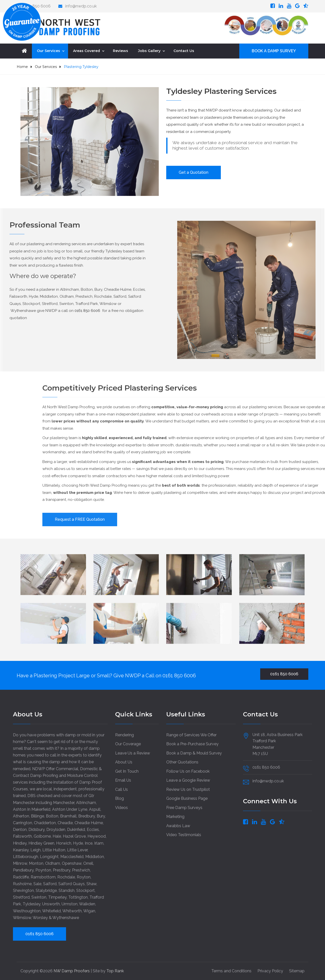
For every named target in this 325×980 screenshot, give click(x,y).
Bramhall (68, 816)
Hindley (20, 843)
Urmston (70, 904)
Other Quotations (182, 762)
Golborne (42, 836)
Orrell (88, 863)
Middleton (95, 857)
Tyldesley (32, 904)
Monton (36, 863)
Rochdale (66, 877)
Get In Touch (127, 771)
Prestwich (81, 870)
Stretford (21, 897)
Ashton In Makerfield (32, 809)
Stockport (85, 891)
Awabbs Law (178, 826)
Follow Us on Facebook (188, 771)
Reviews (121, 51)
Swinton (39, 897)
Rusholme (22, 884)
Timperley (57, 897)
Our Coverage (128, 744)
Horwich (64, 843)
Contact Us (184, 51)
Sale (37, 884)
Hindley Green (41, 843)
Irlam (99, 843)
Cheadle (65, 823)
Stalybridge (46, 891)
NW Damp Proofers (72, 971)
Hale (57, 836)
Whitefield (51, 911)
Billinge (38, 816)
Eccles (93, 830)
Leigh (36, 850)
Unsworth (51, 904)
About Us (124, 762)
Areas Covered (86, 51)
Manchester (64, 803)
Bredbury (87, 816)
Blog (120, 798)
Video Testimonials (184, 835)
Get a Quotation (194, 172)
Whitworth (72, 911)
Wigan (89, 911)
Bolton (52, 816)
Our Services (48, 51)
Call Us (122, 789)
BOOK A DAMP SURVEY (274, 51)
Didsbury (37, 830)
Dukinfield (76, 830)
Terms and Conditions (231, 971)
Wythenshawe (66, 918)
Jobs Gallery (149, 51)
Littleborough (26, 857)
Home (22, 67)
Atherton (21, 816)
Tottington (78, 897)
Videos (122, 808)
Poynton (43, 870)
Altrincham (86, 803)
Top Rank (115, 971)
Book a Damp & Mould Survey (194, 753)
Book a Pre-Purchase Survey (192, 744)
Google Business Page (187, 798)
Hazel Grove (74, 836)
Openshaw (72, 863)
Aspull (95, 809)
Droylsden (56, 830)
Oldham (53, 863)
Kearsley (21, 850)
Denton (20, 830)
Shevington (23, 891)
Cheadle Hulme (89, 823)
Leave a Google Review (188, 780)
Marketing (175, 817)
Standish (67, 891)
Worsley (40, 918)
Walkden (87, 904)
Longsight (49, 857)
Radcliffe (21, 877)
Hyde (78, 843)
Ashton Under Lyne (70, 809)
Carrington (23, 823)
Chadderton (45, 823)
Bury (101, 816)
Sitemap (297, 971)
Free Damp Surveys (184, 808)
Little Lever (77, 850)
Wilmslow (22, 918)
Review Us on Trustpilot (188, 789)
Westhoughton (27, 911)
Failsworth (22, 836)
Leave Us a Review (133, 753)
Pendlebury (23, 870)
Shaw (91, 884)
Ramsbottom (43, 877)
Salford (50, 884)
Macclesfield (72, 857)
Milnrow (20, 863)
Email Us (123, 780)
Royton (84, 877)
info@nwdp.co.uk (81, 6)
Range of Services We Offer (191, 735)
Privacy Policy (270, 971)
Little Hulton (54, 850)
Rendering (124, 735)
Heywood (97, 836)
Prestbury (62, 870)
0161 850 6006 (179, 676)
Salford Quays (72, 884)
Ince (89, 843)
